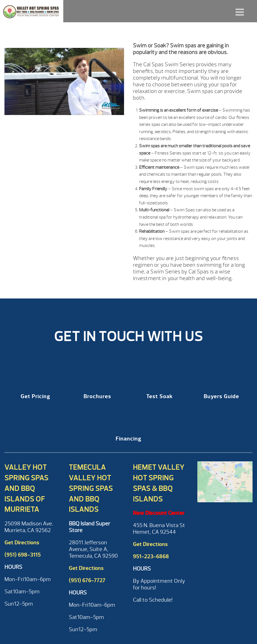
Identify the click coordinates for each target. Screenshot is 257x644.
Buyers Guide (221, 396)
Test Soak (160, 396)
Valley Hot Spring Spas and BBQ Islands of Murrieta (26, 488)
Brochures (97, 396)
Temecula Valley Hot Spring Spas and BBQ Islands (91, 488)
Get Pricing (35, 396)
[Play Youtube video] (64, 84)
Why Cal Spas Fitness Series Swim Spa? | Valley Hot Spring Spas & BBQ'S (32, 11)
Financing (128, 439)
